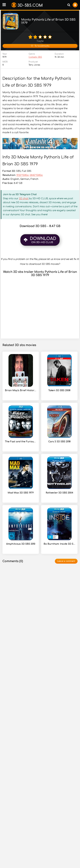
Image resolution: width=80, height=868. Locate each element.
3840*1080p (36, 175)
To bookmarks (40, 46)
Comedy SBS (35, 57)
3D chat (24, 199)
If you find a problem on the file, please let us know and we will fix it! (40, 259)
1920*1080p (23, 175)
